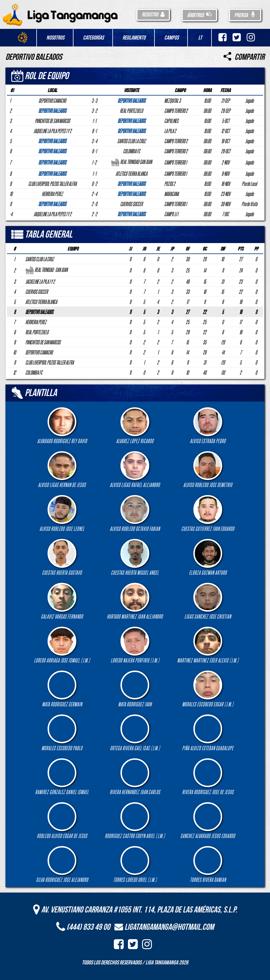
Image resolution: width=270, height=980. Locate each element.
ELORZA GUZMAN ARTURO (208, 557)
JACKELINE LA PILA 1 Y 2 (40, 281)
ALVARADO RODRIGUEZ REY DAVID (62, 426)
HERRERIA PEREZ (36, 322)
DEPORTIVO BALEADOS (39, 312)
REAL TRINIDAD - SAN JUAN (46, 270)
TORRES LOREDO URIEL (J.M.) (135, 864)
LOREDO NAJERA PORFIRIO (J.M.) (135, 645)
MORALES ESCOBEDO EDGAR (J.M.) (208, 689)
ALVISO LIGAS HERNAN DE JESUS (62, 470)
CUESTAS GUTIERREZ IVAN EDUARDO (208, 513)
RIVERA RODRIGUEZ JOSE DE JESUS (208, 777)
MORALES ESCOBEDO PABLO (62, 733)
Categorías (93, 38)
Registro (153, 15)
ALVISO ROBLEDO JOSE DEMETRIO (208, 470)
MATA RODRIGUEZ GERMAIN (62, 689)
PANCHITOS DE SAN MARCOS (43, 342)
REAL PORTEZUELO (37, 332)
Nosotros (55, 38)
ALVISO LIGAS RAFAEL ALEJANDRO (135, 470)
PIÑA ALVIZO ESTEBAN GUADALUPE (208, 733)
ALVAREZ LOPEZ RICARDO (135, 426)
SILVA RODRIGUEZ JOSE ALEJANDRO (62, 864)
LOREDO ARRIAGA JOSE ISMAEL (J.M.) (62, 645)
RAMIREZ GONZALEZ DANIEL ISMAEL (62, 777)
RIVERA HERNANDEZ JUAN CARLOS (135, 777)
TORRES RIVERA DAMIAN (208, 864)
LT (200, 38)
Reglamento (134, 38)
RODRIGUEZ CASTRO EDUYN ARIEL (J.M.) (135, 821)
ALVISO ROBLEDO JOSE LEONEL (62, 513)
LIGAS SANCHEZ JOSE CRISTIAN (208, 601)
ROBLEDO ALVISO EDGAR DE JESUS (62, 821)
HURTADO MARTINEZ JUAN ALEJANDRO (135, 601)
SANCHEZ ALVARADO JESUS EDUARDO (208, 821)
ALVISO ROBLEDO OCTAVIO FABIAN (135, 513)
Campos (171, 38)
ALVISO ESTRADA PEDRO (208, 426)
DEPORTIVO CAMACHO (39, 352)
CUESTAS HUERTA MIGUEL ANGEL (135, 557)
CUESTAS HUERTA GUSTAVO (62, 557)
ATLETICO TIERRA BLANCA (41, 302)
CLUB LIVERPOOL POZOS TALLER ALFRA (50, 362)
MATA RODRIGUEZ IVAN (135, 689)
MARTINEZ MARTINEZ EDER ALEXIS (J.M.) (208, 645)
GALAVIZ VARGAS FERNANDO (62, 601)
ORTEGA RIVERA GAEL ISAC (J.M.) (135, 733)
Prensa (245, 15)
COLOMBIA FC (34, 372)
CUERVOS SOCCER (37, 292)
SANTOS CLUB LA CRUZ (40, 259)
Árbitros (199, 15)
